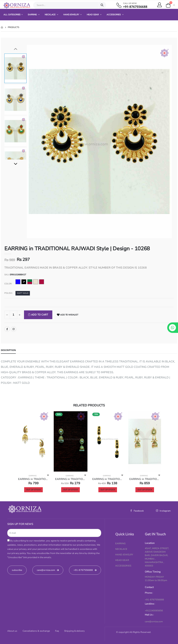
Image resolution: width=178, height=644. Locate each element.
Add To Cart (39, 315)
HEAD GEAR (93, 15)
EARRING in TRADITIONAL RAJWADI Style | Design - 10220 (145, 479)
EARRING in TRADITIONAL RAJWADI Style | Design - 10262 (33, 479)
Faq (57, 631)
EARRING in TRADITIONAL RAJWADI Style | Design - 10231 (108, 479)
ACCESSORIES (114, 15)
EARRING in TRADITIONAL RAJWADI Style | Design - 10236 (70, 479)
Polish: (8, 293)
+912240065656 (154, 611)
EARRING (33, 15)
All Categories (12, 15)
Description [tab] (8, 350)
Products (14, 27)
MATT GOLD (23, 293)
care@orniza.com (154, 622)
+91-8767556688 (135, 7)
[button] (170, 5)
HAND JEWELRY (71, 15)
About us (12, 631)
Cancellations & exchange (36, 631)
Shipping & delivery (74, 631)
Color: (8, 284)
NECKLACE (50, 15)
